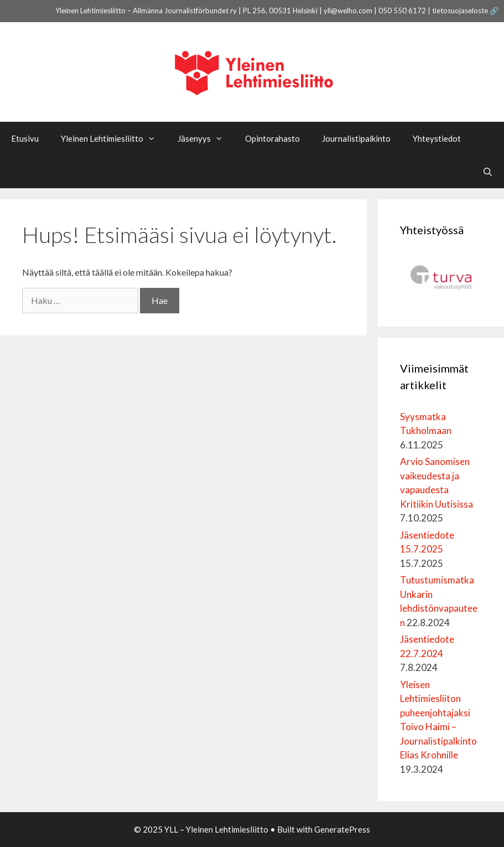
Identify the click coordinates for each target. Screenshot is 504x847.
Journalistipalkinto (356, 138)
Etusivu (25, 138)
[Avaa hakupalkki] (488, 172)
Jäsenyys (206, 138)
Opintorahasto (272, 138)
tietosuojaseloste (460, 11)
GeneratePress (342, 829)
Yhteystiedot (437, 138)
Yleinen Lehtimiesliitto (114, 138)
